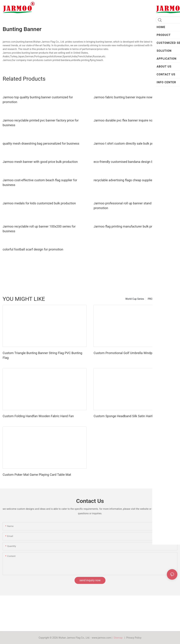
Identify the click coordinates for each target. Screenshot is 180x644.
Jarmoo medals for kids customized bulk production (39, 203)
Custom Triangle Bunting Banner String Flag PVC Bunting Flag (42, 355)
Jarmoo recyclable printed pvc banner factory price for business (41, 123)
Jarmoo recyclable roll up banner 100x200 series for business (39, 229)
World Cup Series (135, 299)
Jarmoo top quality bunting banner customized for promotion (38, 100)
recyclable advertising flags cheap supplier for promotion (133, 180)
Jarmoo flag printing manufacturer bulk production (129, 226)
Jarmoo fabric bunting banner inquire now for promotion (133, 97)
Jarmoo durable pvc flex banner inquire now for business (133, 120)
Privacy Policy (134, 638)
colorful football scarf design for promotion (33, 249)
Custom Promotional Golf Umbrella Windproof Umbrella (132, 353)
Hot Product (169, 299)
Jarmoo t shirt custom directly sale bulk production (129, 143)
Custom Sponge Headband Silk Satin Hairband (126, 416)
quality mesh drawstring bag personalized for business (41, 143)
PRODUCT (153, 299)
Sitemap (119, 638)
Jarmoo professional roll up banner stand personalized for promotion (134, 206)
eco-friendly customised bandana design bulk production (133, 162)
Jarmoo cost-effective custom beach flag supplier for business (40, 182)
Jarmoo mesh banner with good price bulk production (40, 162)
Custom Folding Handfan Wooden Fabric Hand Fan (38, 416)
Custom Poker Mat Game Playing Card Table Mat (37, 475)
